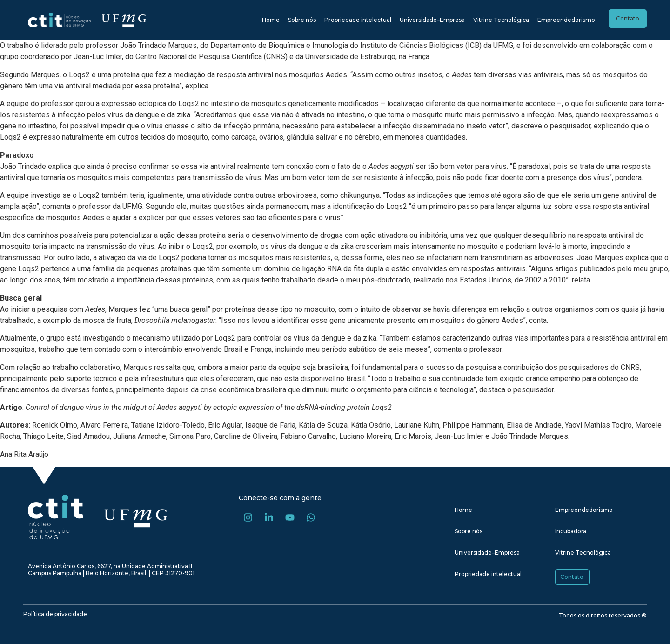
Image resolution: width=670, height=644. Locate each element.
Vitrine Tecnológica (501, 20)
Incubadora (571, 531)
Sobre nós (302, 20)
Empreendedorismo (566, 20)
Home (271, 20)
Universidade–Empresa (432, 20)
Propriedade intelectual (358, 20)
